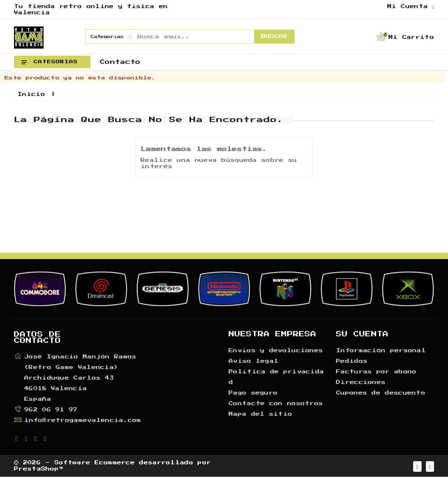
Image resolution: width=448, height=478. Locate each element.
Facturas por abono (376, 372)
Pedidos (352, 361)
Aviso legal (254, 361)
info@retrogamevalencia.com (83, 420)
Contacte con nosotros (276, 404)
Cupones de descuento (381, 393)
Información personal (381, 351)
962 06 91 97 (51, 410)
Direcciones (361, 382)
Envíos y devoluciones (276, 351)
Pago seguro (253, 393)
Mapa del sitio (260, 414)
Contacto (120, 62)
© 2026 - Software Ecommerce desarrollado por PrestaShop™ (112, 466)
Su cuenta (362, 334)
